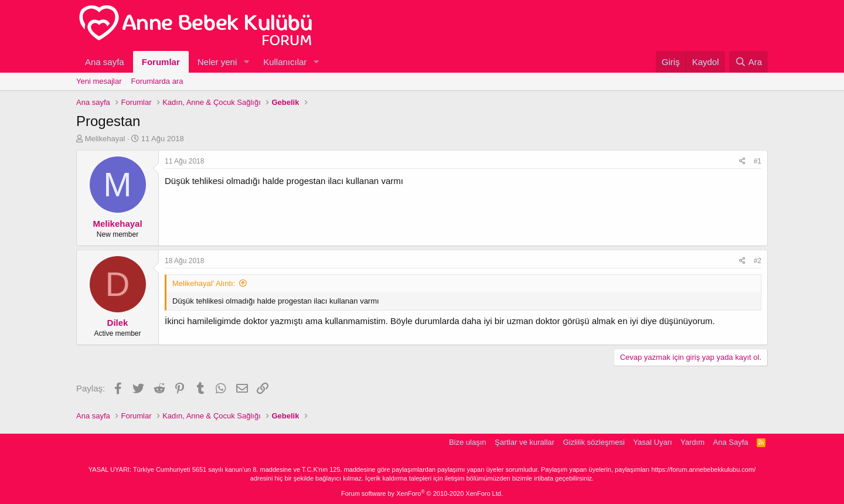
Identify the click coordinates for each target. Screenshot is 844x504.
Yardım (692, 442)
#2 (758, 261)
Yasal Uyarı (652, 442)
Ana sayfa (105, 62)
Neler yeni (217, 62)
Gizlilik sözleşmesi (593, 442)
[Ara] (748, 62)
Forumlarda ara (157, 81)
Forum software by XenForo (422, 493)
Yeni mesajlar (99, 81)
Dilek (118, 323)
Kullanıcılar (285, 62)
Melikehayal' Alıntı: (204, 283)
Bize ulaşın (468, 442)
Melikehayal (105, 139)
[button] (246, 62)
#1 (758, 161)
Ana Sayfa (731, 442)
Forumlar (161, 62)
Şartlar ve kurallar (525, 442)
